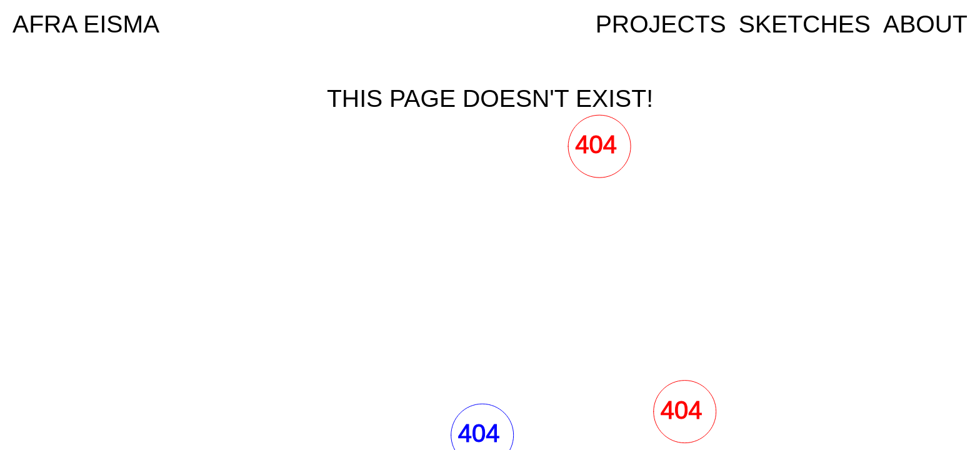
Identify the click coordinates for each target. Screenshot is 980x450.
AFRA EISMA (86, 24)
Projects (661, 24)
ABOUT (925, 24)
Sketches (805, 24)
